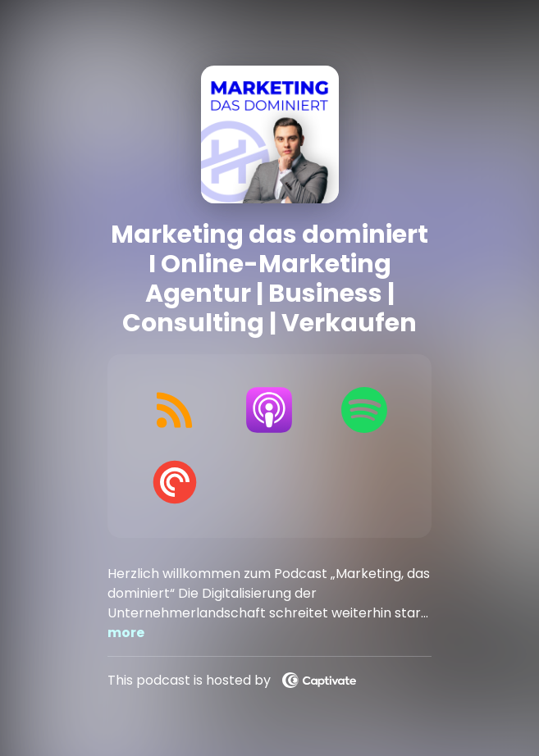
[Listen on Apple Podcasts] (269, 410)
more (126, 633)
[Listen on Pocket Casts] (174, 482)
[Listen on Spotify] (364, 410)
